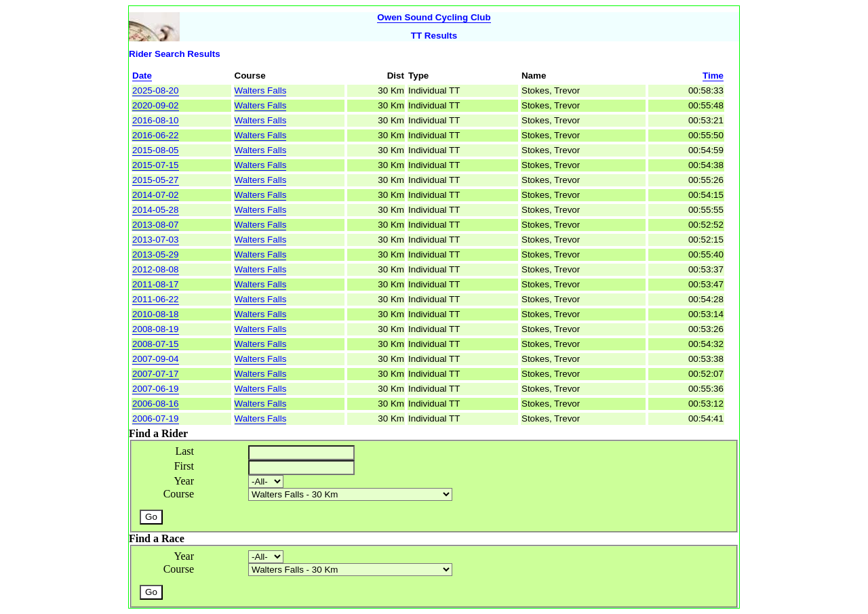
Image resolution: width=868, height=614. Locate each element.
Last (184, 451)
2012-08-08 (156, 269)
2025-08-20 (156, 90)
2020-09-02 (156, 105)
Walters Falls (261, 90)
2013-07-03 (156, 240)
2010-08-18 (156, 314)
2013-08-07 (156, 225)
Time (713, 76)
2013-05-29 (156, 254)
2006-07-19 (156, 418)
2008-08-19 (156, 329)
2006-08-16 (156, 404)
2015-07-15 (156, 165)
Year (184, 481)
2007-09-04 (156, 359)
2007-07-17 (156, 374)
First (184, 466)
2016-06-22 (156, 135)
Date (142, 76)
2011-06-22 (156, 299)
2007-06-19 (156, 389)
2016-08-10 (156, 120)
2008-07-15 (156, 344)
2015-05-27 (156, 180)
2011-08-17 (156, 284)
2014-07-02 (156, 195)
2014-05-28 (156, 210)
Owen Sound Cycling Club (434, 17)
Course (179, 494)
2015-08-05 (156, 150)
